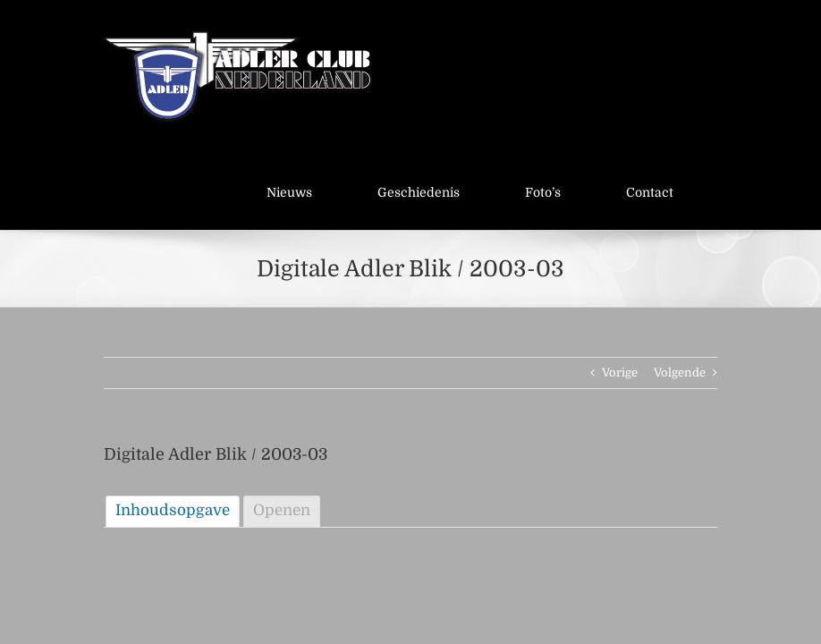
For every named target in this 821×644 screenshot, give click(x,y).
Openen (282, 510)
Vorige (620, 373)
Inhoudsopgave (173, 510)
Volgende (680, 373)
